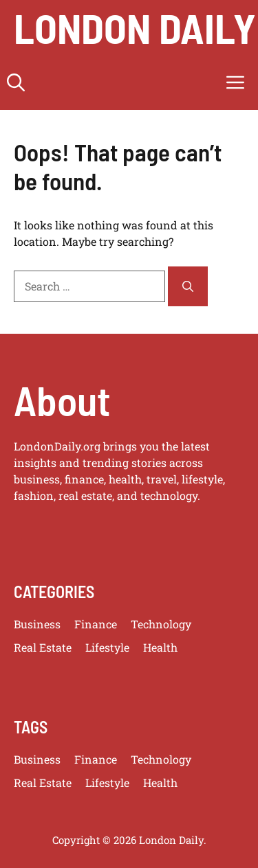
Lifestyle (107, 647)
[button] (16, 82)
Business (37, 624)
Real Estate (43, 647)
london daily (135, 27)
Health (160, 647)
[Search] (188, 286)
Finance (96, 624)
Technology (161, 624)
